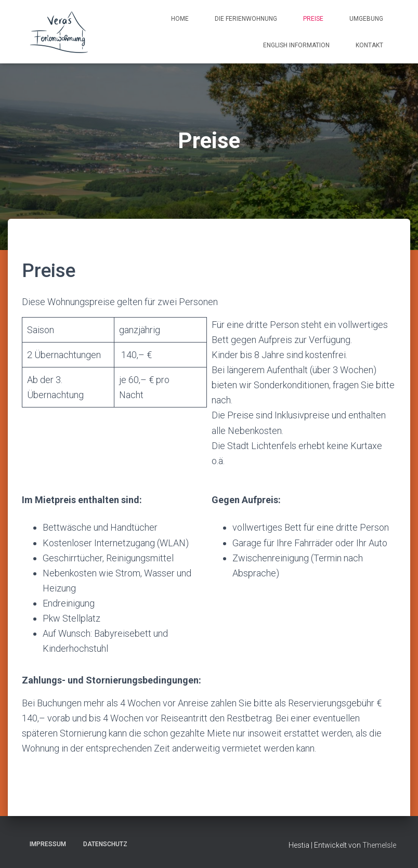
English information (296, 45)
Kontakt (369, 45)
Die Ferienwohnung (246, 19)
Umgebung (366, 19)
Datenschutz (105, 844)
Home (180, 19)
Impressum (48, 844)
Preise (313, 19)
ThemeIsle (379, 845)
